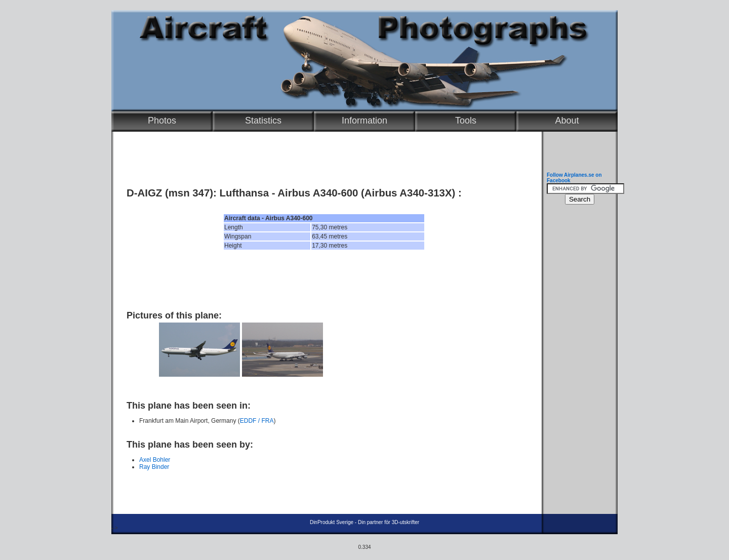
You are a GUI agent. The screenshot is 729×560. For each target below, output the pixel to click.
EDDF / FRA (257, 421)
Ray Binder (154, 467)
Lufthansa (244, 193)
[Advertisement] (324, 280)
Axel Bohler (155, 460)
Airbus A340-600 (318, 193)
